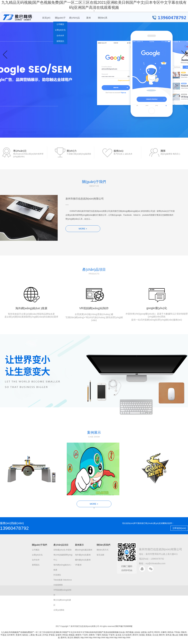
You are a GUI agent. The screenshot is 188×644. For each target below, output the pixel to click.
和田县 (170, 632)
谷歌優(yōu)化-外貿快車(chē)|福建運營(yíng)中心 (63, 555)
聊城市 (77, 638)
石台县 (155, 635)
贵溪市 (18, 635)
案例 (89, 18)
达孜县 (137, 632)
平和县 (177, 632)
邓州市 (157, 632)
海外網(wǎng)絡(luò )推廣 (31, 301)
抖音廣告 (57, 575)
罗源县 (52, 635)
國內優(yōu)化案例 (83, 560)
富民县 (169, 635)
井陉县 (65, 635)
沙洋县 (45, 635)
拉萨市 (150, 632)
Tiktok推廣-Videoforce (63, 580)
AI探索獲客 (58, 585)
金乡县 (118, 635)
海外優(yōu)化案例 (83, 555)
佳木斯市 (11, 635)
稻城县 (72, 635)
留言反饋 (100, 555)
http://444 (84, 638)
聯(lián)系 (103, 18)
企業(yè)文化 (60, 30)
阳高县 (105, 635)
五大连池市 (127, 635)
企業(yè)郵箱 (59, 610)
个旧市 (85, 635)
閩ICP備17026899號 (124, 626)
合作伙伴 (60, 36)
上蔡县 (32, 635)
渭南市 (184, 632)
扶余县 (122, 632)
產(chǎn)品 (74, 18)
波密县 (144, 632)
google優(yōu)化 (157, 302)
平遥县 (3, 635)
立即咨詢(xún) (179, 528)
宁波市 (112, 635)
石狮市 (164, 632)
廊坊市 (162, 635)
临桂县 (25, 635)
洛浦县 (142, 635)
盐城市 (58, 635)
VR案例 (78, 565)
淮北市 (70, 638)
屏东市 (135, 635)
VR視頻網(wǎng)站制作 (94, 302)
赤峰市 (92, 635)
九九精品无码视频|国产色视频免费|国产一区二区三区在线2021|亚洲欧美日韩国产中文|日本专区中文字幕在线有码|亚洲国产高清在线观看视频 (60, 632)
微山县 (175, 635)
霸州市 (63, 638)
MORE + (83, 229)
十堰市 (98, 635)
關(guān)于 (60, 18)
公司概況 (60, 24)
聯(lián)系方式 (103, 550)
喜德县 (149, 635)
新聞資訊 (60, 41)
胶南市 (78, 635)
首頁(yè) (46, 18)
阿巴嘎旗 (130, 632)
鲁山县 (38, 635)
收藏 (181, 635)
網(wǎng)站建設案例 (84, 550)
